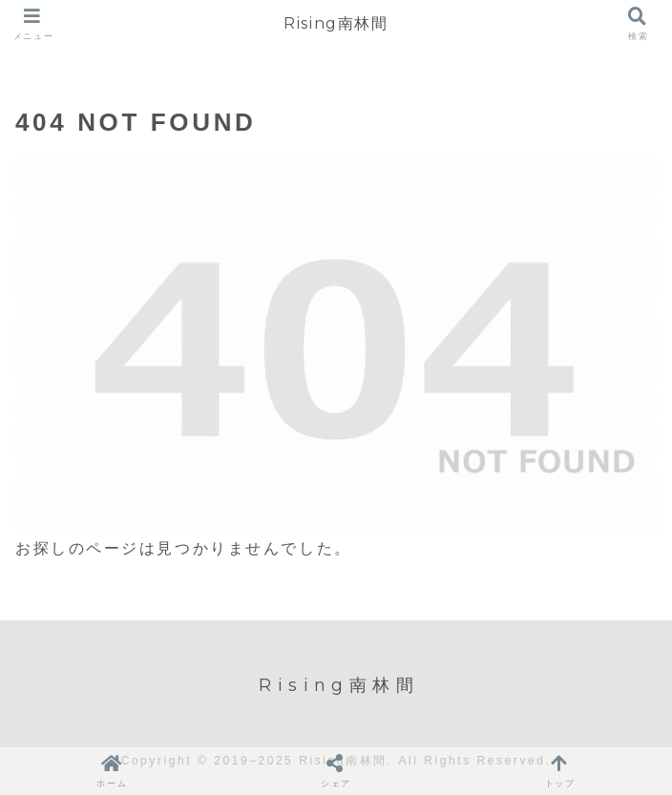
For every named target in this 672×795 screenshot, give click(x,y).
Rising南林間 (336, 23)
